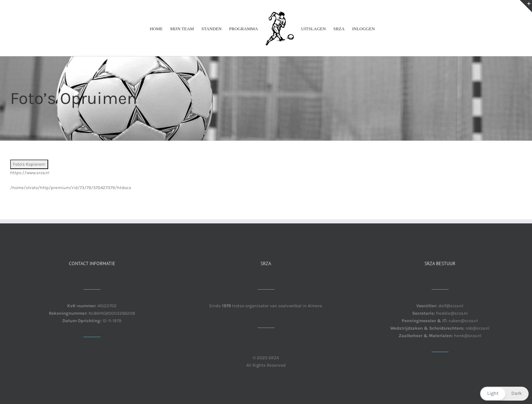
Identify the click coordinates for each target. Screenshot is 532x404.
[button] (504, 394)
